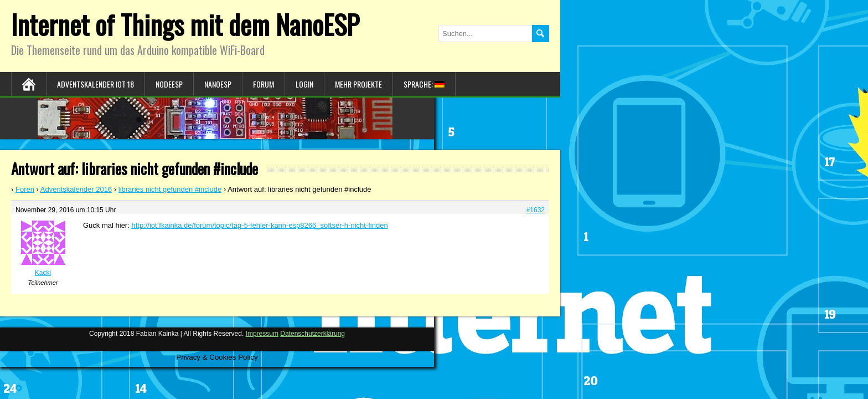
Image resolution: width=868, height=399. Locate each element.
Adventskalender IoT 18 (95, 84)
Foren (25, 189)
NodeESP (169, 84)
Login (304, 84)
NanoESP (218, 84)
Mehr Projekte (358, 84)
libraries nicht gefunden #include (170, 189)
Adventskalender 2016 (76, 189)
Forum (263, 84)
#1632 (536, 210)
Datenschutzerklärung (312, 334)
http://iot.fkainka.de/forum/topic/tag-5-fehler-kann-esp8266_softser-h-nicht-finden (259, 225)
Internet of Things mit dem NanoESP (185, 24)
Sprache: (424, 84)
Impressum (262, 334)
